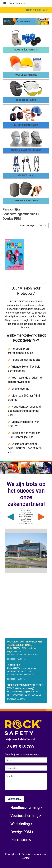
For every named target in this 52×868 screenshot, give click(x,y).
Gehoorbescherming (26, 125)
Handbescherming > (26, 808)
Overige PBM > (22, 832)
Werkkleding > (21, 824)
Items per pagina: (28, 226)
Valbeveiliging (26, 176)
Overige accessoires (26, 201)
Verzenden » (14, 799)
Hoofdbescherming (26, 75)
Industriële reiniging (26, 50)
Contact (26, 858)
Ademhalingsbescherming (26, 150)
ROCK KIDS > (21, 840)
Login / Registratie (37, 10)
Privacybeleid (13, 854)
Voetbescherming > (26, 816)
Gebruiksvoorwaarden (34, 854)
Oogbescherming (26, 100)
